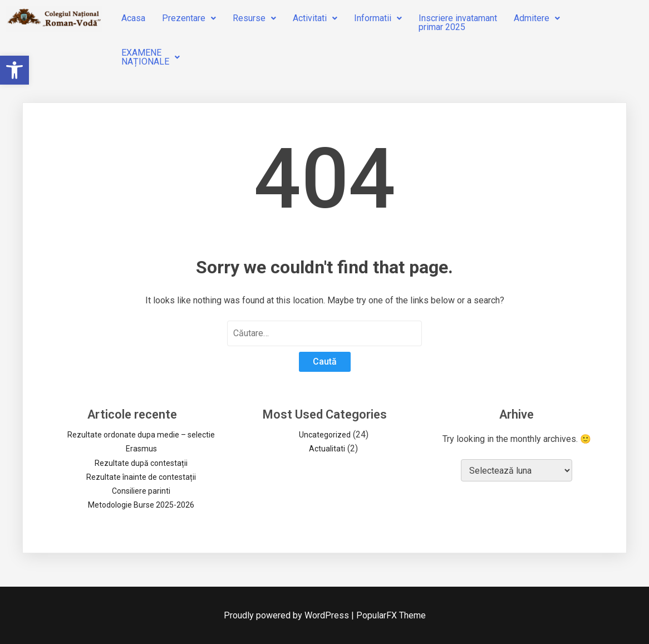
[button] (14, 70)
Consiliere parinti (141, 491)
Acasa (133, 18)
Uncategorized (325, 435)
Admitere (537, 18)
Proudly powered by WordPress (287, 615)
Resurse (254, 18)
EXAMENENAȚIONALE (151, 57)
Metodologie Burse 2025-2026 (141, 505)
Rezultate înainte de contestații (141, 477)
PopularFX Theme (391, 615)
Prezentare (189, 18)
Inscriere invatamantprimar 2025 (458, 23)
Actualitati (327, 449)
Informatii (378, 18)
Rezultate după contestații (141, 463)
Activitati (315, 18)
